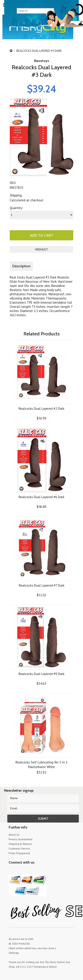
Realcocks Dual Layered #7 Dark (42, 585)
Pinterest (27, 871)
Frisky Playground (19, 853)
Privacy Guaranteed (20, 839)
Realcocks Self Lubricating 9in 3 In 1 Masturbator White (41, 765)
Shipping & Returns (20, 844)
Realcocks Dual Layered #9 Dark (41, 674)
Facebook (35, 871)
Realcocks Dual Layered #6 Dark (41, 497)
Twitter (11, 871)
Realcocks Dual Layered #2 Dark (41, 409)
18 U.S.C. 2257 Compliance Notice (36, 967)
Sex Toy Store (48, 962)
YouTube (19, 871)
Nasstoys (42, 61)
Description (21, 266)
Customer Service (19, 848)
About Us (14, 835)
